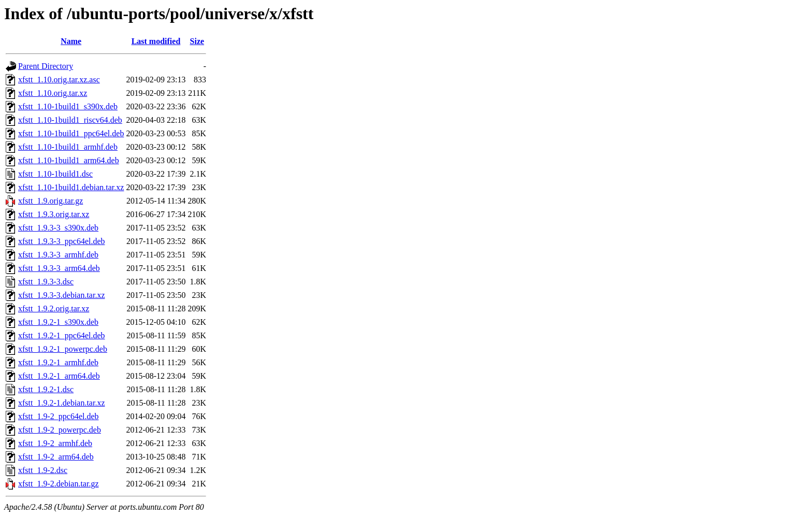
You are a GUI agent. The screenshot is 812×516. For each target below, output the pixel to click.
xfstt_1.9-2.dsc (43, 470)
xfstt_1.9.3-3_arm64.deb (59, 268)
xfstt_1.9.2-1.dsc (46, 389)
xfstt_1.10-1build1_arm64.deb (69, 160)
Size (197, 41)
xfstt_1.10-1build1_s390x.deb (68, 106)
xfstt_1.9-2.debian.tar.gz (59, 484)
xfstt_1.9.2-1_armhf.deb (58, 362)
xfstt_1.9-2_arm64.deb (56, 457)
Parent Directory (46, 66)
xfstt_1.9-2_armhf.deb (55, 443)
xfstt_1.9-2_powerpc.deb (60, 430)
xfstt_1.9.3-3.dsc (46, 282)
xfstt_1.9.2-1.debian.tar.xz (62, 403)
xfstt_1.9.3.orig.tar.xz (54, 214)
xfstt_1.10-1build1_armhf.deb (68, 147)
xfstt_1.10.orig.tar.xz (53, 93)
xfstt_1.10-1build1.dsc (55, 174)
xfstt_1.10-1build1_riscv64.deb (70, 120)
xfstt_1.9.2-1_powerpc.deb (63, 349)
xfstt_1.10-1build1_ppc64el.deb (71, 133)
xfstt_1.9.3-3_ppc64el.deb (62, 241)
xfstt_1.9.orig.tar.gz (50, 201)
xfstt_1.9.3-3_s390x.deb (58, 228)
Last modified (156, 41)
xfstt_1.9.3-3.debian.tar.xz (62, 295)
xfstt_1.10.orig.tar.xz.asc (59, 80)
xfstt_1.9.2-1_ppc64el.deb (62, 335)
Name (71, 41)
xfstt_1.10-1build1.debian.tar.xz (71, 187)
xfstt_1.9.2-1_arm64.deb (59, 376)
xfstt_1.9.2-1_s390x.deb (58, 322)
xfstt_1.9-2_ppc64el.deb (59, 416)
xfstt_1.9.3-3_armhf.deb (58, 255)
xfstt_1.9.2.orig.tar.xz (54, 309)
